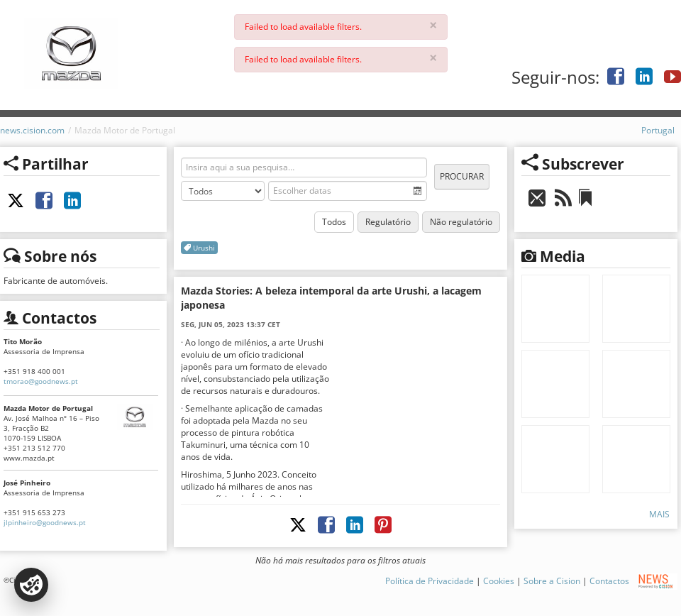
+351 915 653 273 (34, 512)
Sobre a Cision (552, 581)
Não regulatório (461, 222)
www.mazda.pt (29, 458)
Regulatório (388, 222)
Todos (334, 222)
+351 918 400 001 (34, 371)
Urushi (199, 248)
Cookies (499, 581)
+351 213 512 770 (34, 448)
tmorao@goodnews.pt (41, 381)
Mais (659, 514)
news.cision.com (32, 130)
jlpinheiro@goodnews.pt (45, 522)
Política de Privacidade (430, 581)
